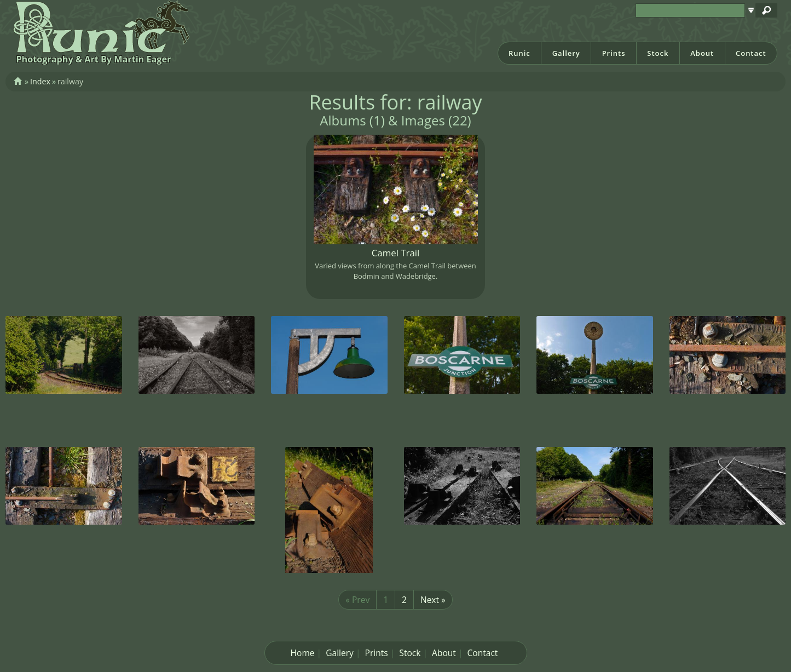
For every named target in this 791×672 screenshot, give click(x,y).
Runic (519, 53)
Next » (433, 600)
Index (40, 81)
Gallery (566, 53)
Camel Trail (396, 253)
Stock (658, 53)
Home (303, 653)
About (702, 53)
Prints (614, 53)
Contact (751, 53)
